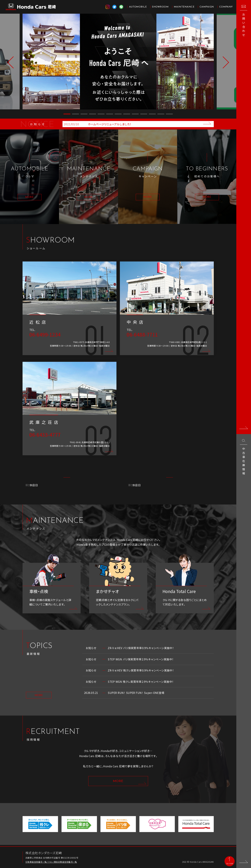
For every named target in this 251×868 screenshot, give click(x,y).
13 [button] (169, 114)
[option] (118, 62)
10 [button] (144, 114)
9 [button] (135, 114)
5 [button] (101, 114)
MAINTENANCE (184, 7)
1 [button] (67, 114)
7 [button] (118, 114)
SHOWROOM (160, 7)
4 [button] (93, 114)
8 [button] (127, 114)
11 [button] (152, 114)
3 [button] (84, 114)
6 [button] (110, 114)
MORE (39, 696)
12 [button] (161, 114)
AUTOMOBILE (138, 7)
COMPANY (226, 7)
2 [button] (75, 114)
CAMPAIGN (207, 7)
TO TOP (229, 864)
